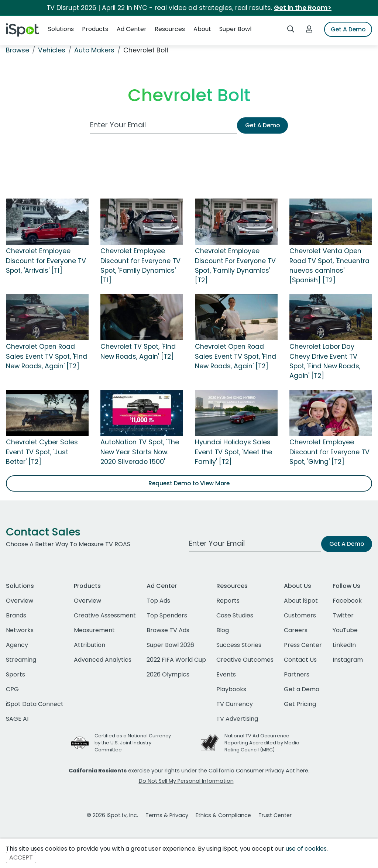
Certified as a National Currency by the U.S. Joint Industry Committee (133, 743)
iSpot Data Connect (35, 704)
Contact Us (300, 660)
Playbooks (231, 689)
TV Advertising (237, 719)
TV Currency (235, 704)
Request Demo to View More (189, 483)
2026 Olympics (168, 674)
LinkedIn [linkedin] (344, 645)
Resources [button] (170, 29)
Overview (20, 601)
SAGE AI (17, 719)
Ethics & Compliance (223, 815)
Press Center (303, 645)
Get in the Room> (303, 8)
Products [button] (95, 29)
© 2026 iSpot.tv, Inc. (112, 815)
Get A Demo (348, 29)
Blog (223, 630)
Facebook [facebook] (347, 601)
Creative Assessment (105, 615)
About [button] (202, 29)
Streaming (21, 660)
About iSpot (301, 601)
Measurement (94, 630)
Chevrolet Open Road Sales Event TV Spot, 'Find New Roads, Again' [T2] (47, 356)
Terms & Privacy (167, 815)
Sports (16, 674)
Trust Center (275, 815)
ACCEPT (21, 857)
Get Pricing (300, 704)
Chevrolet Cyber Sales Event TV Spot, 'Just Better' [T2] (42, 452)
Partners (297, 674)
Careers (296, 630)
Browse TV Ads (168, 630)
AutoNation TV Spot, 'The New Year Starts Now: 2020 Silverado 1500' (140, 452)
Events (226, 674)
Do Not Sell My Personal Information (186, 781)
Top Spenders (167, 615)
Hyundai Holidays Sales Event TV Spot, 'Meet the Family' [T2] (233, 452)
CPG (12, 689)
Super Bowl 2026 (170, 645)
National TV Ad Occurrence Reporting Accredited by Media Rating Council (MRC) (262, 743)
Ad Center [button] (132, 29)
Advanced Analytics (103, 660)
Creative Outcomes (245, 660)
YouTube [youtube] (345, 630)
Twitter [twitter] (343, 615)
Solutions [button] (61, 29)
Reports (228, 601)
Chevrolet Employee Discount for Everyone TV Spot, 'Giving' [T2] (329, 452)
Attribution (90, 645)
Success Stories (239, 645)
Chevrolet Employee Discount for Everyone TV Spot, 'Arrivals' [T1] (46, 261)
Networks (20, 630)
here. (303, 771)
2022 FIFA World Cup (176, 660)
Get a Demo (302, 689)
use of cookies (306, 849)
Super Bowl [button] (235, 29)
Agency (17, 645)
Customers (300, 615)
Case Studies (235, 615)
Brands (16, 615)
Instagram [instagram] (348, 660)
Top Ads (158, 601)
